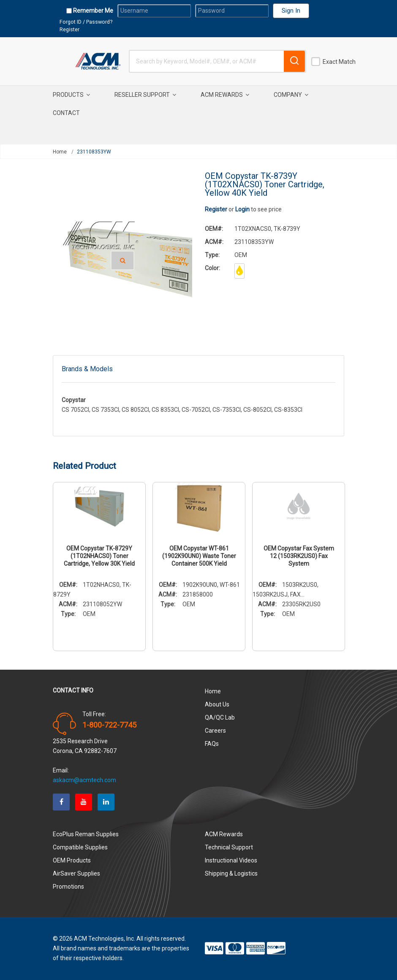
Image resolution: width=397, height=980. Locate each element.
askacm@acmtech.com (84, 780)
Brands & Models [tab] (87, 369)
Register (69, 29)
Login (242, 209)
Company (291, 95)
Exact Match (339, 62)
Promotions (68, 887)
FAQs (212, 744)
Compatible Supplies (80, 847)
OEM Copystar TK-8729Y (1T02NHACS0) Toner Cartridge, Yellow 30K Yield (99, 556)
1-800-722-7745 (109, 725)
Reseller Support (145, 95)
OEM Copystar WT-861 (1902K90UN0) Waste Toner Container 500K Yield (199, 556)
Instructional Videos (231, 860)
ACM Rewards (225, 95)
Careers (215, 731)
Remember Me (92, 11)
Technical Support (229, 847)
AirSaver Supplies (76, 873)
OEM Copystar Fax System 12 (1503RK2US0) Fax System (299, 556)
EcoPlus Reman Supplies (86, 834)
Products (71, 95)
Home (60, 152)
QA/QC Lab (220, 717)
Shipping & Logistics (231, 873)
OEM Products (72, 860)
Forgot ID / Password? (86, 22)
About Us (217, 704)
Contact (66, 113)
